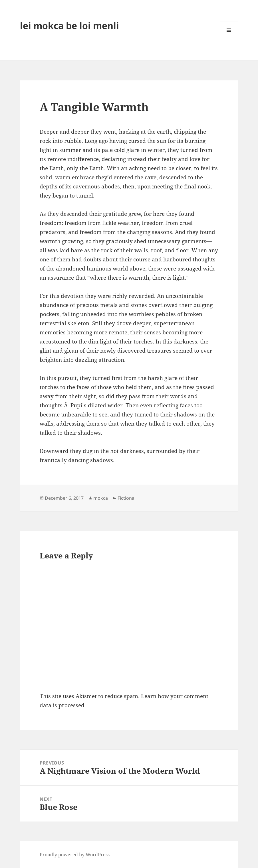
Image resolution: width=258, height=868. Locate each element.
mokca (101, 498)
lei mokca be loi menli (69, 26)
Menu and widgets (229, 39)
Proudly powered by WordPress (75, 855)
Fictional (127, 498)
